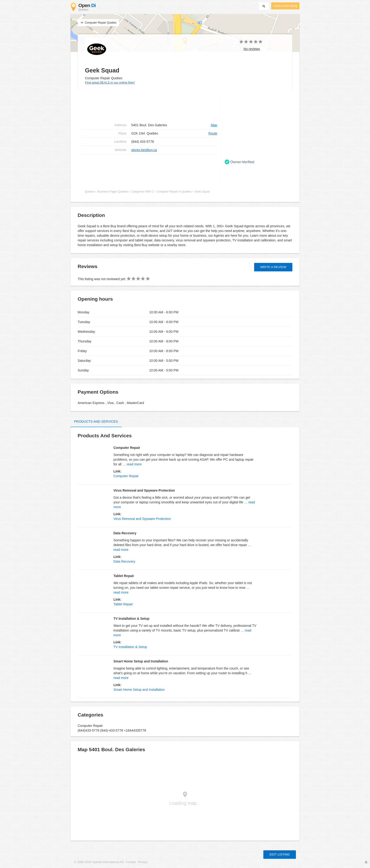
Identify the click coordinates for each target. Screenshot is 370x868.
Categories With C (142, 192)
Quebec (90, 192)
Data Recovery (124, 561)
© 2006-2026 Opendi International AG (99, 862)
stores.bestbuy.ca (144, 150)
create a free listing (285, 6)
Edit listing (280, 854)
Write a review (273, 267)
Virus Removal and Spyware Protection (142, 519)
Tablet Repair (123, 604)
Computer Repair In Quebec (174, 192)
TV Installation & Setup (130, 647)
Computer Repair (126, 476)
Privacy (143, 862)
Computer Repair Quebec (98, 23)
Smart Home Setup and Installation (139, 690)
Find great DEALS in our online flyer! (110, 82)
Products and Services (96, 421)
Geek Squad (202, 192)
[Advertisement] (149, 169)
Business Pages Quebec (113, 192)
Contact (131, 862)
